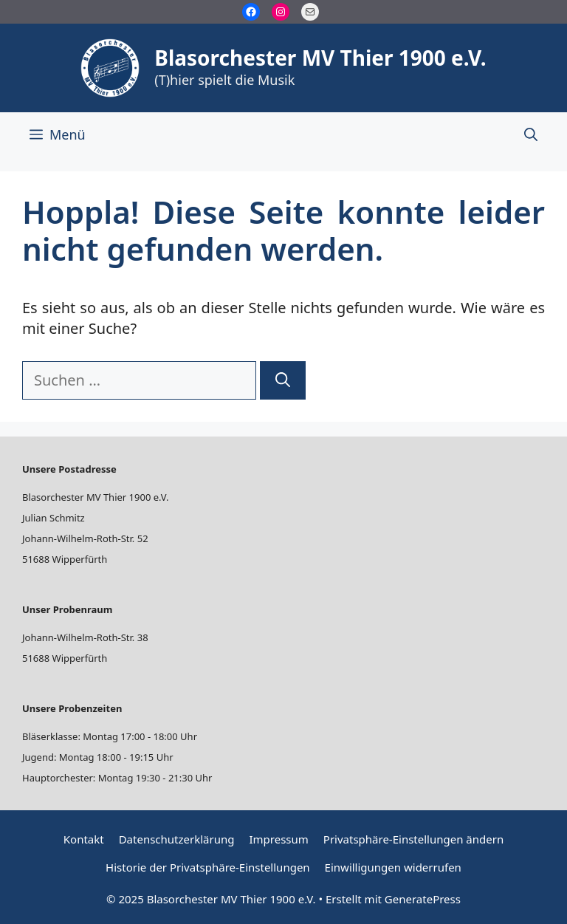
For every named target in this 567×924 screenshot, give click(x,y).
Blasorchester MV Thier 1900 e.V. (320, 58)
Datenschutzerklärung (177, 839)
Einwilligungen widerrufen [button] (393, 867)
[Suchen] (283, 380)
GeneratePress (423, 899)
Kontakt (84, 839)
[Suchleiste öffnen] (531, 134)
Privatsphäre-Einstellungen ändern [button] (413, 839)
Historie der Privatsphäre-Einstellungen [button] (208, 867)
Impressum (278, 839)
